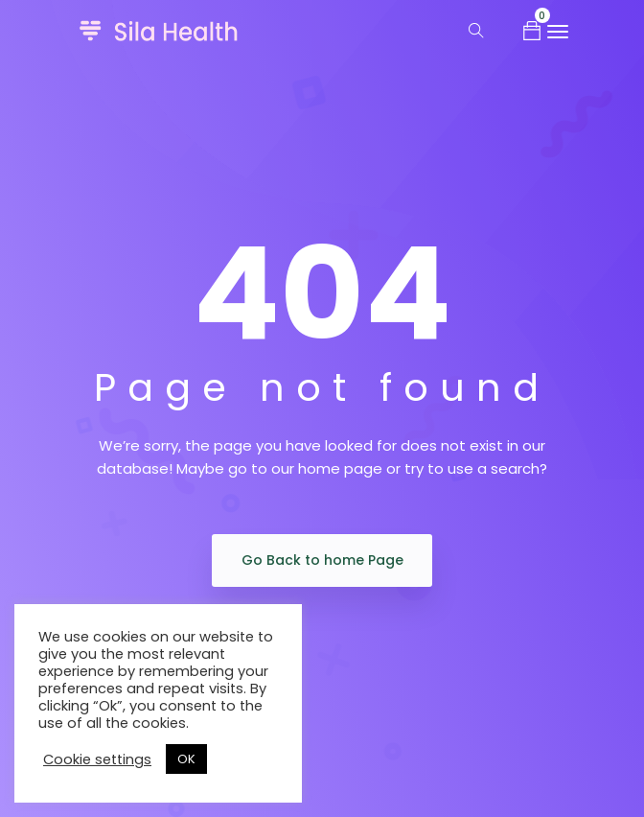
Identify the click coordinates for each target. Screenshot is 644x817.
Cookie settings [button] (97, 759)
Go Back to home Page (322, 560)
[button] (532, 30)
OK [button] (186, 759)
